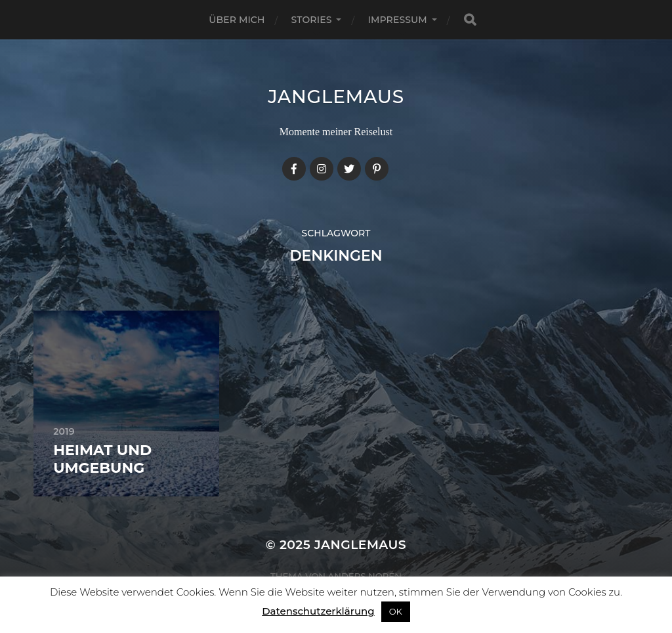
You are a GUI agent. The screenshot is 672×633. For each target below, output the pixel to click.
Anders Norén (365, 576)
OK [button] (396, 611)
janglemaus (336, 97)
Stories (312, 20)
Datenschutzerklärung (318, 611)
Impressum (397, 20)
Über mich (237, 20)
